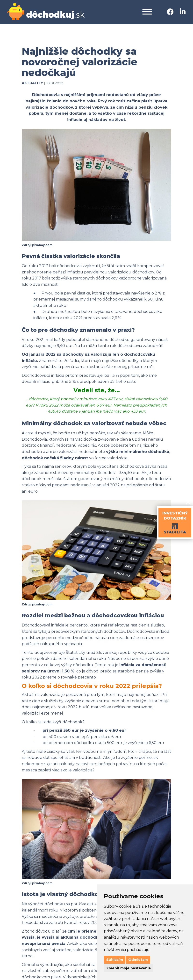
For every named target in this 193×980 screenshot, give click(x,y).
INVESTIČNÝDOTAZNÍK (175, 516)
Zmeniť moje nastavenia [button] (129, 968)
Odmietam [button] (138, 960)
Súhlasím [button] (115, 960)
